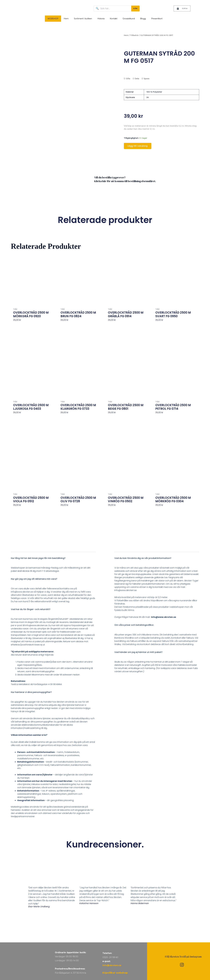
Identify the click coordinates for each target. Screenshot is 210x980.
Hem (66, 19)
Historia (101, 19)
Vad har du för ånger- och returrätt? (31, 633)
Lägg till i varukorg (138, 146)
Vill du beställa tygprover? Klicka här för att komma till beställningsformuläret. (125, 203)
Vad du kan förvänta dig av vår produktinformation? (143, 582)
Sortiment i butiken (83, 19)
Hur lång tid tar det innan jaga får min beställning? (38, 582)
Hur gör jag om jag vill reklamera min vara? (34, 603)
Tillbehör (134, 35)
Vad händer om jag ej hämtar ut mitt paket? (138, 676)
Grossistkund (129, 19)
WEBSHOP (53, 19)
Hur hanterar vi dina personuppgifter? (31, 716)
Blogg (143, 19)
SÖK (135, 8)
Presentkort (157, 19)
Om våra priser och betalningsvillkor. (134, 649)
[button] (53, 584)
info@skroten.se (112, 965)
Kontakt (114, 19)
